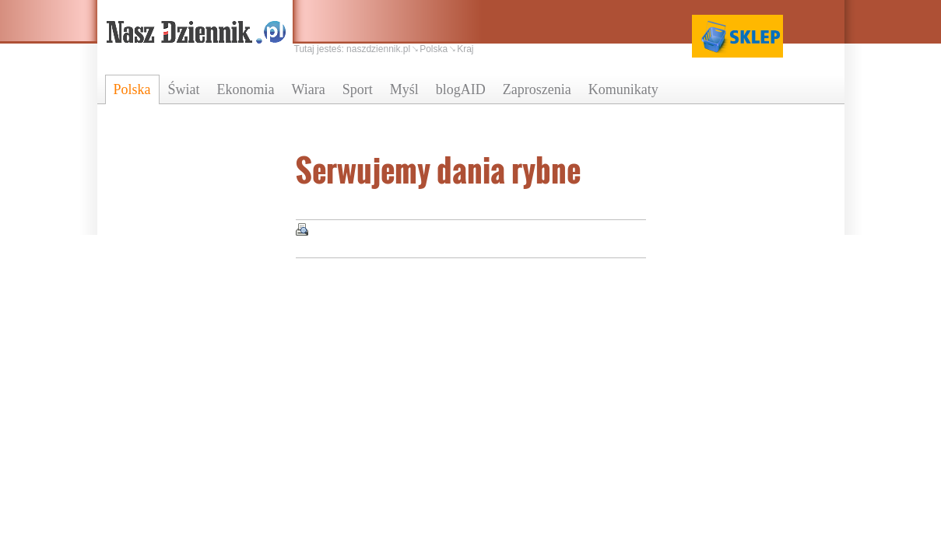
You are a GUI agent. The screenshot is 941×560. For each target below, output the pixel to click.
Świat (184, 89)
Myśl (404, 89)
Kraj (465, 49)
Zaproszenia (537, 89)
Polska (132, 89)
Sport (358, 89)
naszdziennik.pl (378, 49)
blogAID (461, 89)
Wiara (309, 89)
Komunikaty (623, 89)
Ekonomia (246, 89)
